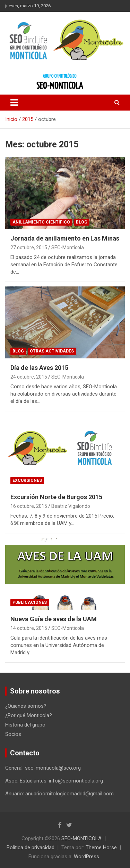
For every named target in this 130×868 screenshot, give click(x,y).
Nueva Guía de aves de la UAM (54, 619)
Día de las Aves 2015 (39, 368)
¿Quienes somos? (26, 706)
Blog (82, 222)
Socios (13, 734)
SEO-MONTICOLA (81, 838)
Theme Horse (101, 847)
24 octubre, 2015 (29, 377)
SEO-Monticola (68, 248)
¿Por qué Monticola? (29, 715)
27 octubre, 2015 (29, 248)
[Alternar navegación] (14, 103)
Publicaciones (30, 602)
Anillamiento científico (41, 222)
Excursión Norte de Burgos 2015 (56, 497)
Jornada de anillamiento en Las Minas (65, 238)
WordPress (86, 857)
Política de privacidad (31, 847)
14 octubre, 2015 (29, 628)
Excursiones (27, 480)
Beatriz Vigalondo (71, 506)
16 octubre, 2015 (29, 506)
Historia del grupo (25, 725)
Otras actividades (52, 351)
